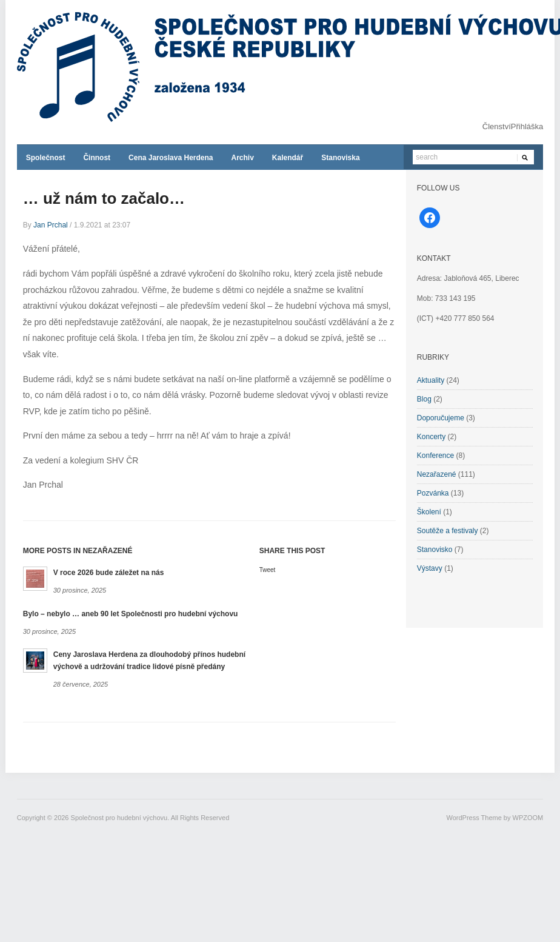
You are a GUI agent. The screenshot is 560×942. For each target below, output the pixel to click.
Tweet (268, 570)
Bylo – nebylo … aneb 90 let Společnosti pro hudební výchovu (131, 614)
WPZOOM (528, 818)
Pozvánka (433, 493)
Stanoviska (340, 158)
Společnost (46, 158)
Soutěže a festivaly (448, 531)
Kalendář (288, 158)
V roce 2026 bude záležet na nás (109, 573)
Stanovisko (435, 550)
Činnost (97, 158)
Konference (435, 456)
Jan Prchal (51, 225)
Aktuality (431, 380)
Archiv (242, 158)
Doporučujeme (441, 418)
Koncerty (431, 437)
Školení (429, 512)
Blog (424, 399)
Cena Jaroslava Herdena (171, 158)
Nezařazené (437, 474)
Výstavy (430, 568)
